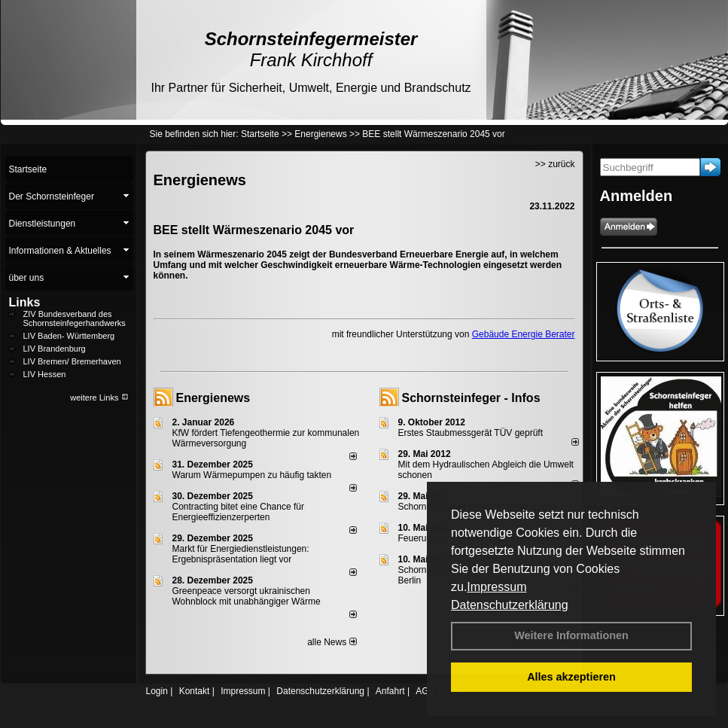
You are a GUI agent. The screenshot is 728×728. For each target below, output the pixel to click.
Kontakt (195, 691)
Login (157, 691)
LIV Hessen (45, 374)
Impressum (497, 587)
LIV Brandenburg (55, 349)
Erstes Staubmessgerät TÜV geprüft (471, 433)
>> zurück (555, 164)
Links (25, 302)
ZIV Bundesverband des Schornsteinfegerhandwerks (75, 318)
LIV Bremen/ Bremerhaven (72, 361)
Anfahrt (390, 691)
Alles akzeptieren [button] (571, 677)
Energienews (213, 398)
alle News (332, 642)
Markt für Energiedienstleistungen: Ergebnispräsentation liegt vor (241, 554)
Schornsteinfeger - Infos (471, 398)
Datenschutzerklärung (510, 605)
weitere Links (99, 398)
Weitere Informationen (571, 635)
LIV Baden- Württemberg (69, 336)
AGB (425, 691)
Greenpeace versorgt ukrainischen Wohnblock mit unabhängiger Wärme (247, 596)
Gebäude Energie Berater (524, 334)
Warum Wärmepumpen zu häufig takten (252, 475)
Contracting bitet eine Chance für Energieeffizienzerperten (238, 512)
